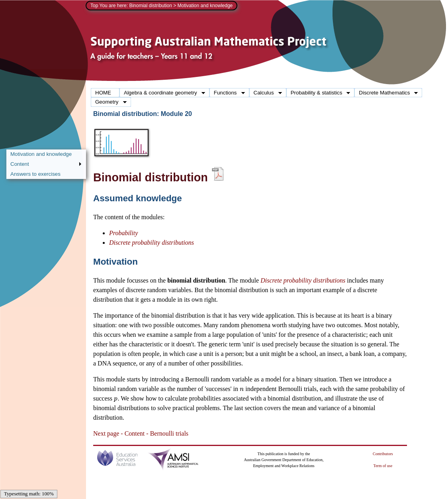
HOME (103, 93)
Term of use (383, 466)
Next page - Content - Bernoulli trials (141, 433)
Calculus (266, 93)
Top (94, 6)
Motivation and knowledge (41, 154)
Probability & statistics (318, 93)
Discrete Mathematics (386, 93)
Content (44, 164)
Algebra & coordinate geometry (162, 93)
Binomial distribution (150, 6)
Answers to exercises (35, 174)
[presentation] (242, 389)
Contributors (383, 454)
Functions (227, 93)
